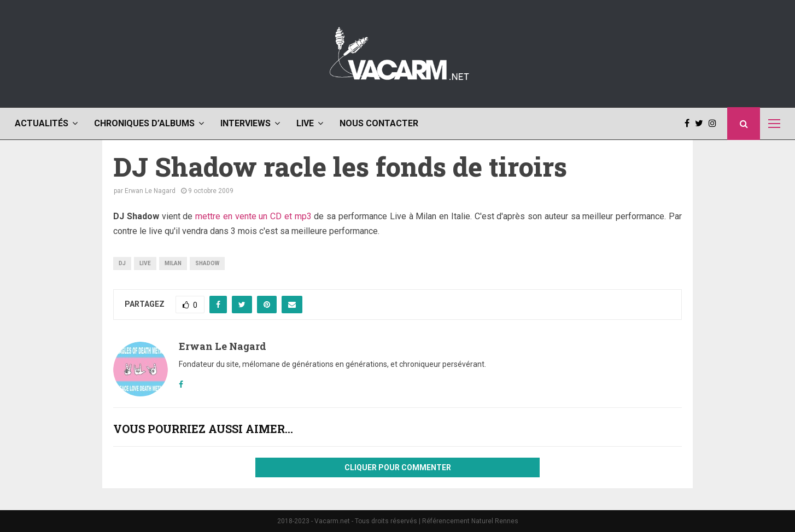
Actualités (42, 123)
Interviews (245, 123)
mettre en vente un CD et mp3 (253, 216)
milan (173, 263)
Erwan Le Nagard (150, 191)
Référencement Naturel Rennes (470, 521)
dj (122, 263)
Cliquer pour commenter (398, 467)
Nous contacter (379, 123)
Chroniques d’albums (144, 123)
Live (305, 123)
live (145, 263)
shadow (207, 263)
